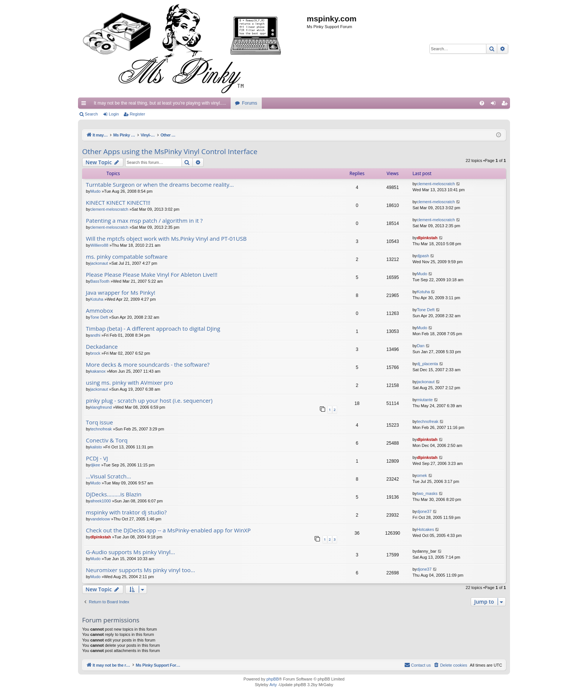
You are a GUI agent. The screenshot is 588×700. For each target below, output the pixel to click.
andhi (95, 335)
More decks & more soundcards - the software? (148, 365)
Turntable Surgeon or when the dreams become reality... (160, 185)
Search (91, 114)
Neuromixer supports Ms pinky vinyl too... (140, 570)
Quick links (85, 105)
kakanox (98, 371)
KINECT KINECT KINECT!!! (118, 203)
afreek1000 (101, 501)
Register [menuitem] (506, 105)
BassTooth (100, 281)
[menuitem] (482, 103)
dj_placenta (427, 364)
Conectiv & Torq (107, 440)
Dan (421, 346)
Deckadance (102, 347)
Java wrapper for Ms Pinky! (121, 293)
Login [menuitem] (495, 105)
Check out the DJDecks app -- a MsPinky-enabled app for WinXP (168, 530)
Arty (273, 685)
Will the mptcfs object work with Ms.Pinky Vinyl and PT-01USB (166, 239)
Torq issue (99, 422)
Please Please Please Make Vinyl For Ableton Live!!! (152, 275)
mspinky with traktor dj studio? (126, 512)
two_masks (427, 493)
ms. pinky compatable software (127, 257)
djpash (423, 256)
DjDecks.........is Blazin (114, 494)
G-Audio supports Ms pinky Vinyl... (130, 552)
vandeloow (100, 519)
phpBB (272, 679)
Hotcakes (426, 529)
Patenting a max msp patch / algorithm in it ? (144, 221)
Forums (250, 103)
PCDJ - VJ (97, 458)
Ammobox (99, 311)
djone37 (424, 511)
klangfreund (101, 407)
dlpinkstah (427, 238)
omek (422, 475)
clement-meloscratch (436, 184)
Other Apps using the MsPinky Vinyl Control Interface (170, 151)
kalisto (96, 447)
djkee (95, 465)
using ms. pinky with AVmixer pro (129, 383)
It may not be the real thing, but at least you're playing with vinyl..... (160, 103)
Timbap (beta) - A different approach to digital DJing (153, 329)
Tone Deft (99, 317)
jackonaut (99, 263)
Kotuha (97, 299)
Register (137, 114)
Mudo (96, 191)
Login (114, 114)
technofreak (101, 429)
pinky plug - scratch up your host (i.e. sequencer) (149, 401)
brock (95, 353)
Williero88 (99, 245)
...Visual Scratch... (108, 476)
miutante (425, 400)
